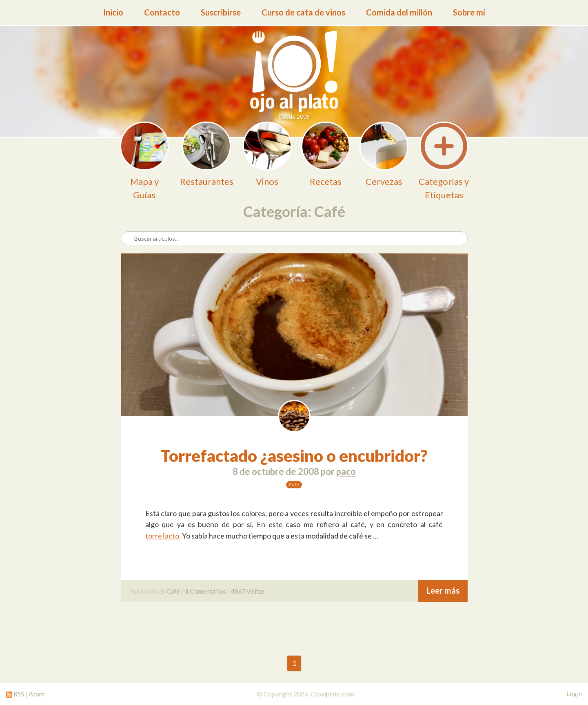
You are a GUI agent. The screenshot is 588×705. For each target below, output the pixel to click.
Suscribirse (221, 12)
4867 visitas (248, 591)
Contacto (162, 12)
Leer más (443, 590)
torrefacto (162, 536)
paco (346, 471)
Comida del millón (399, 12)
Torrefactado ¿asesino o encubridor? (294, 456)
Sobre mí (469, 12)
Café (294, 484)
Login (574, 694)
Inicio (113, 12)
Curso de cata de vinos (303, 12)
